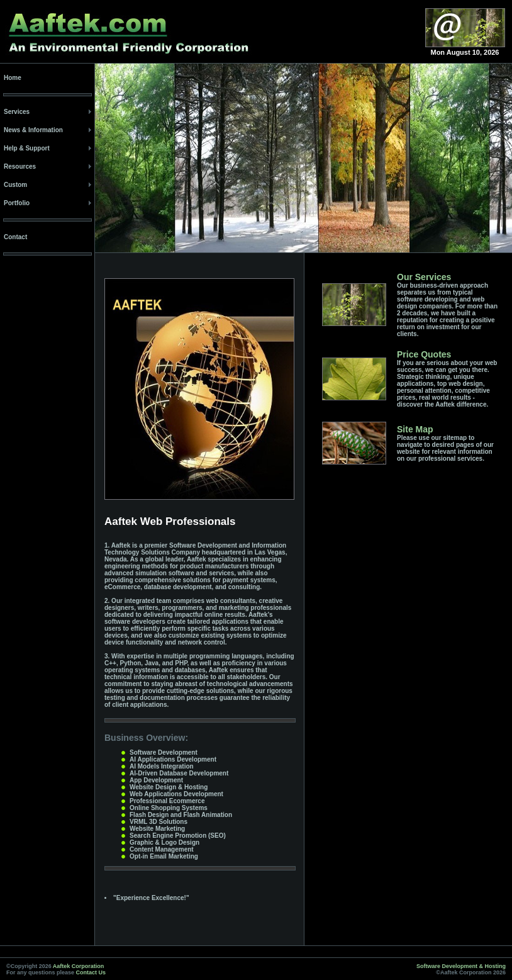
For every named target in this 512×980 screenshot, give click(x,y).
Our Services (424, 277)
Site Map (415, 429)
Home (13, 78)
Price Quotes (424, 354)
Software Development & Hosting (461, 966)
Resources (20, 166)
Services (17, 112)
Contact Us (91, 972)
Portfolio (17, 203)
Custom (15, 185)
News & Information (33, 130)
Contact (15, 237)
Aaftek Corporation (79, 966)
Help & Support (27, 148)
